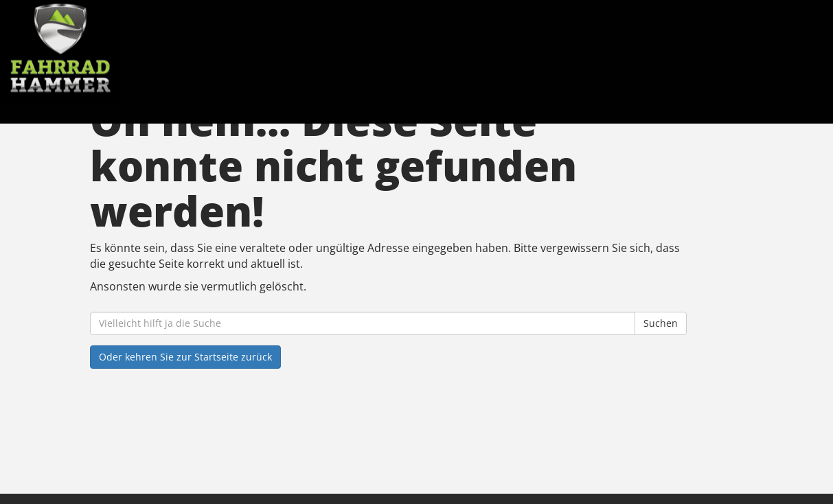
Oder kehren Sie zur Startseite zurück (185, 357)
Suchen (661, 323)
